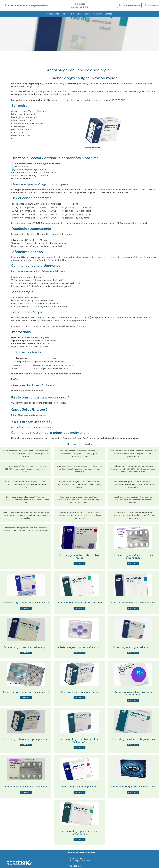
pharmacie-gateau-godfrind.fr (30, 169)
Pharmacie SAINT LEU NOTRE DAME (127, 469)
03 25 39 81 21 (118, 100)
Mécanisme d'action (21, 120)
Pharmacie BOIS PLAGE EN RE (69, 500)
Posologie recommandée (24, 117)
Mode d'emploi (19, 126)
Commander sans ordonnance (27, 123)
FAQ (13, 138)
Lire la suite (79, 564)
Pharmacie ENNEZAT (120, 515)
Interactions (17, 132)
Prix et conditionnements (24, 114)
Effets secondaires (21, 135)
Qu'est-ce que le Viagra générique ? (29, 111)
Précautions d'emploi (22, 129)
